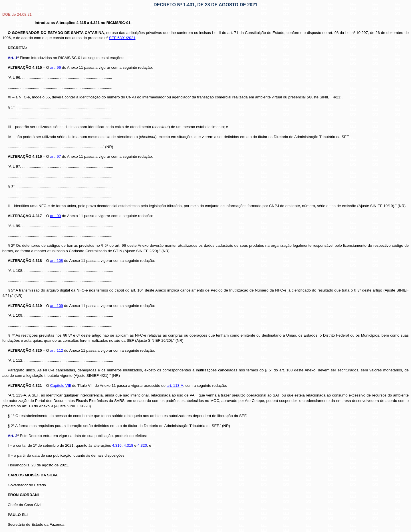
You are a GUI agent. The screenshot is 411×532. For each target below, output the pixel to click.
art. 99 (56, 216)
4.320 (142, 445)
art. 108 (57, 261)
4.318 (128, 445)
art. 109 (57, 306)
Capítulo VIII (61, 386)
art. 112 (57, 350)
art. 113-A (175, 386)
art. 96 (56, 67)
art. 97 (56, 156)
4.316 (117, 445)
